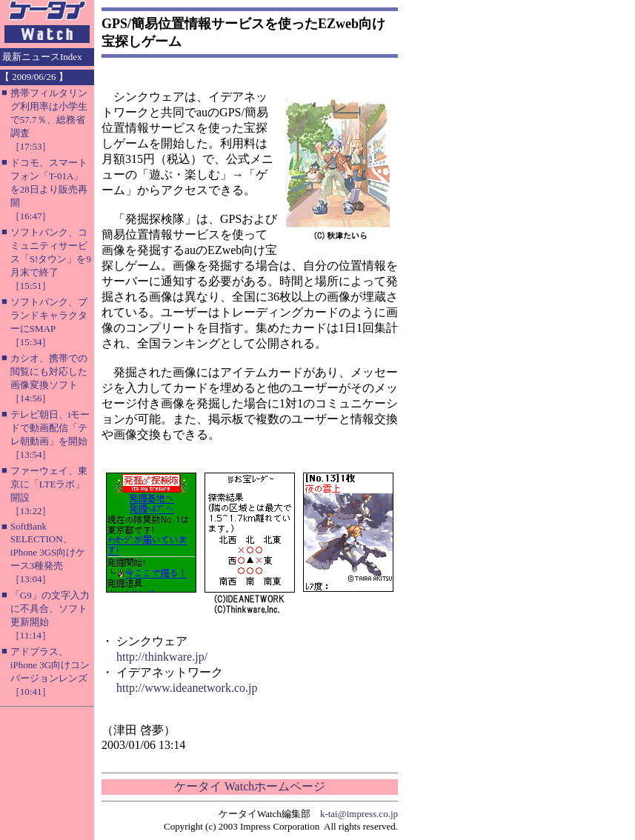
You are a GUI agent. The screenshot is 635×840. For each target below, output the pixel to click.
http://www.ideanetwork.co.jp (187, 688)
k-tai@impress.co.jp (359, 814)
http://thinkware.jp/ (162, 657)
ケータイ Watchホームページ (250, 786)
